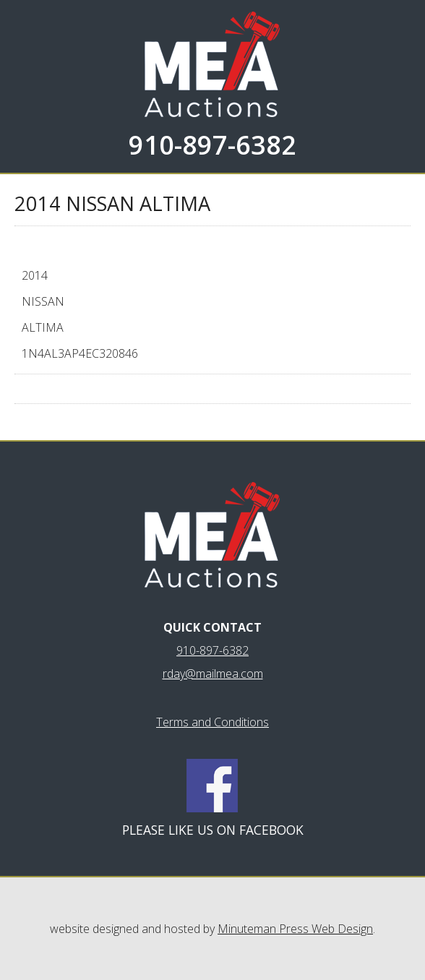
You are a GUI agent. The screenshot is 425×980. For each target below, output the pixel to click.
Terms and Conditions (212, 722)
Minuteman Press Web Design (295, 929)
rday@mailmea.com (213, 674)
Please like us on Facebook (213, 830)
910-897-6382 (212, 145)
